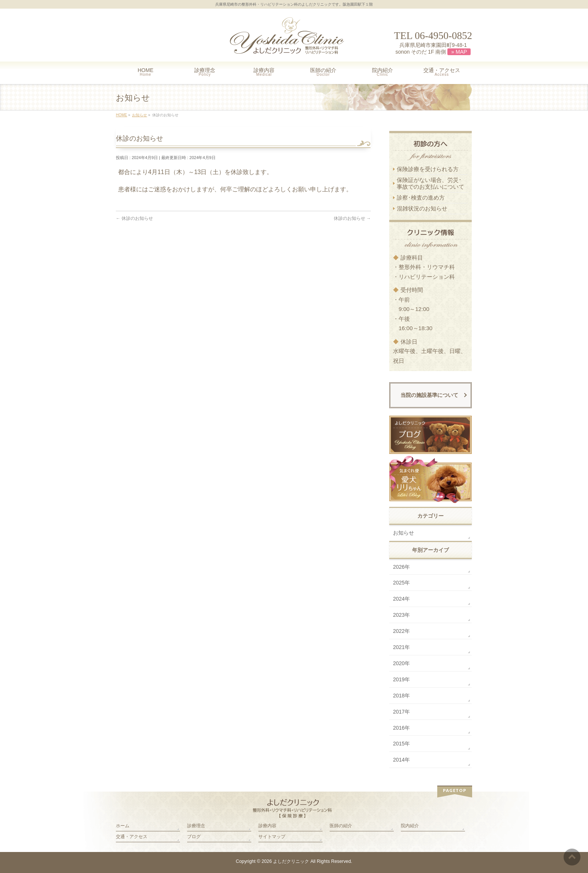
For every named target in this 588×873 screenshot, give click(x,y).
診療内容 (267, 826)
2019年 (401, 679)
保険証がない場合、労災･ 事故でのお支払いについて (430, 183)
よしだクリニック (291, 861)
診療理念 (196, 826)
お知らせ (403, 533)
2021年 (401, 647)
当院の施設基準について (429, 395)
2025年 (401, 583)
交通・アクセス (132, 837)
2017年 (401, 712)
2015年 (401, 744)
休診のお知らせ (134, 218)
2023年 (401, 615)
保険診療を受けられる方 (428, 169)
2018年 (401, 696)
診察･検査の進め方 (421, 198)
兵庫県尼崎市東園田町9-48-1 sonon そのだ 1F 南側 (433, 49)
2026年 (401, 567)
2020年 (401, 663)
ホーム (123, 826)
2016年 (401, 728)
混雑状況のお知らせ (422, 208)
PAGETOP (455, 790)
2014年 (401, 760)
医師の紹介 (341, 826)
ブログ (194, 837)
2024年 (401, 599)
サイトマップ (272, 837)
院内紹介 (410, 826)
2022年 (401, 631)
